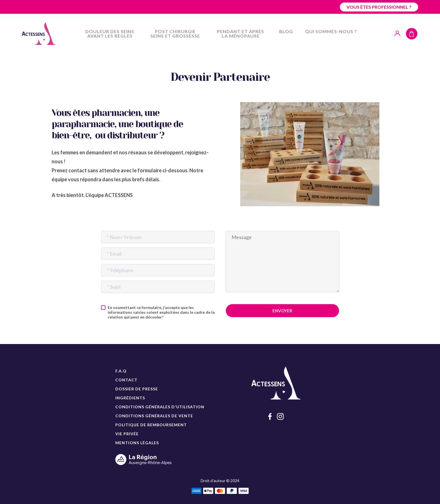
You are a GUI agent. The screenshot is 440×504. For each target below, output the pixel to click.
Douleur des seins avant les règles (110, 34)
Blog (286, 31)
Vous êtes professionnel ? (379, 7)
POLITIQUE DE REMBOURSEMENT (151, 425)
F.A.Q (121, 371)
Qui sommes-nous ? (331, 31)
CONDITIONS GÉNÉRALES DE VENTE (154, 416)
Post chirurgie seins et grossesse (175, 34)
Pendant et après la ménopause (240, 34)
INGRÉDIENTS (130, 398)
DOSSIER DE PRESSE (137, 389)
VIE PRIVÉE (127, 434)
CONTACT (126, 380)
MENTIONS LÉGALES (137, 443)
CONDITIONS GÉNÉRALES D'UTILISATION (160, 407)
